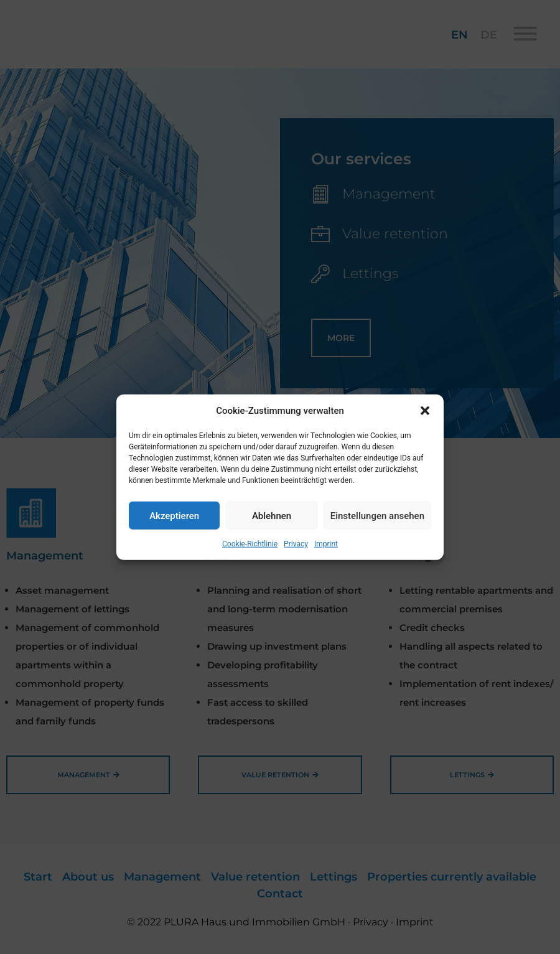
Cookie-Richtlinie (250, 544)
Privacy (296, 544)
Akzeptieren (174, 515)
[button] (425, 411)
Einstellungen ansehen (377, 515)
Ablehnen (272, 515)
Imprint (326, 544)
